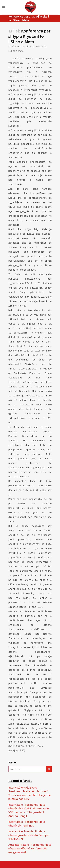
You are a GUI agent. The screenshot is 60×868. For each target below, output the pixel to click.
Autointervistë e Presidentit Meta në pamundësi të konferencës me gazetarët (30, 848)
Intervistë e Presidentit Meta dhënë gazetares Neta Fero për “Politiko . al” (29, 835)
